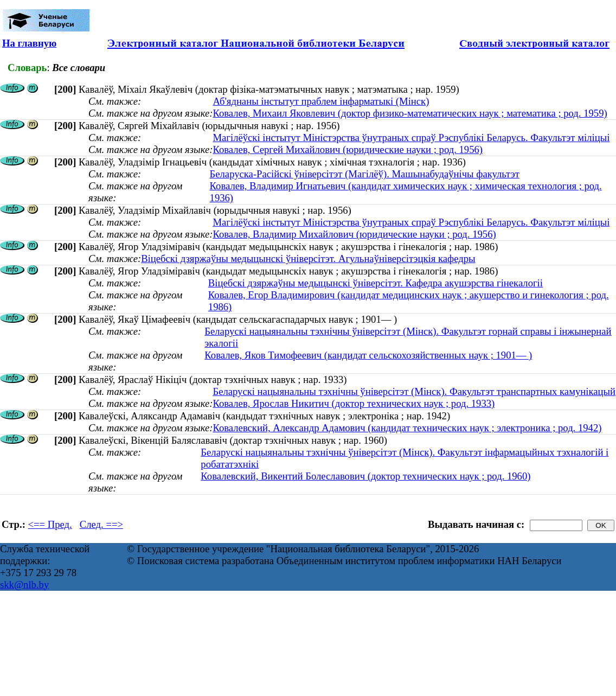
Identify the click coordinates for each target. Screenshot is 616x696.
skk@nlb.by (24, 585)
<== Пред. (50, 524)
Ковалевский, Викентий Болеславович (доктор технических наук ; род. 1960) (365, 476)
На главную (29, 43)
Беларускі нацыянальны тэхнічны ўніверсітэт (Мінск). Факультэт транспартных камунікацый (414, 391)
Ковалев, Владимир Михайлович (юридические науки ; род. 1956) (354, 234)
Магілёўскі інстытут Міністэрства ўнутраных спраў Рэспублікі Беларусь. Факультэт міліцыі (411, 138)
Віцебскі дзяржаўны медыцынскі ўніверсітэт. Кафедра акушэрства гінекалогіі (376, 283)
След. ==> (101, 524)
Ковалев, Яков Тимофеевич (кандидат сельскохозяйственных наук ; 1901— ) (368, 355)
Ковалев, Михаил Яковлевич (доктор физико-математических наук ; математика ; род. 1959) (410, 113)
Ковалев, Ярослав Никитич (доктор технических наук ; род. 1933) (354, 403)
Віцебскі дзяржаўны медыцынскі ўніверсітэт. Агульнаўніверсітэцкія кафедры (308, 258)
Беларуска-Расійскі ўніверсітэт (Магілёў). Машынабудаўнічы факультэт (365, 174)
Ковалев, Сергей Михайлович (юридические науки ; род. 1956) (348, 149)
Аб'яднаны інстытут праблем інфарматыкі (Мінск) (321, 101)
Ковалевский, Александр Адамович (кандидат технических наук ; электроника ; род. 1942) (407, 428)
